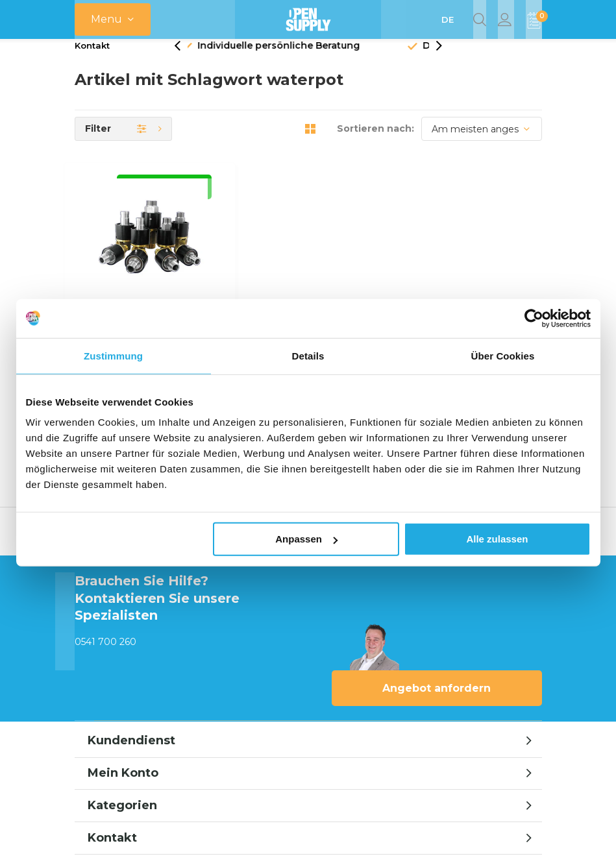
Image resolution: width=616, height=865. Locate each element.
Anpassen (306, 539)
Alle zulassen (497, 539)
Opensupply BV (378, 840)
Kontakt (92, 61)
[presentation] (184, 61)
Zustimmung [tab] (113, 355)
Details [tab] (308, 355)
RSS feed (474, 755)
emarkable (310, 840)
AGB (433, 755)
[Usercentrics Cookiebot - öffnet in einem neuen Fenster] (534, 318)
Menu (106, 19)
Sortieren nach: (376, 144)
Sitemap (523, 755)
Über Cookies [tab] (503, 355)
